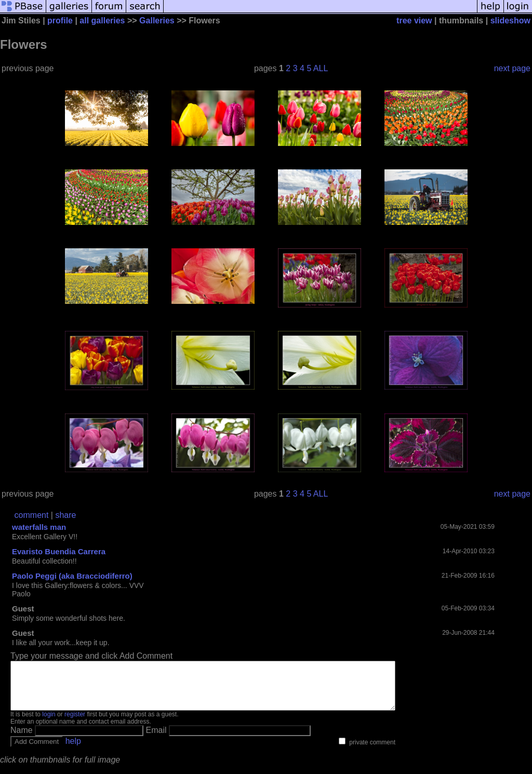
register (75, 724)
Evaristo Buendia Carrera (59, 551)
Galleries (157, 21)
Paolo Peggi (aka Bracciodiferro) (72, 576)
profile (60, 21)
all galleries (102, 21)
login (49, 724)
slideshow (510, 21)
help (73, 750)
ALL (321, 68)
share (65, 515)
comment (32, 515)
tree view (414, 21)
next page (512, 68)
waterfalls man (39, 527)
